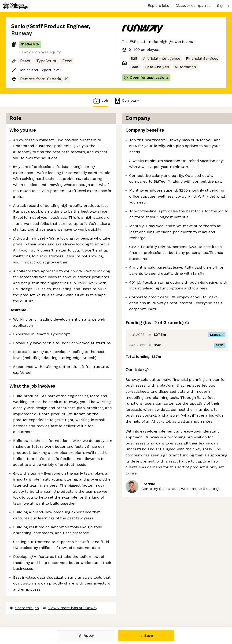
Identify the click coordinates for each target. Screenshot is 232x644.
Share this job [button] (24, 608)
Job (100, 101)
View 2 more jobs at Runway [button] (70, 608)
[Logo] (16, 6)
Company (126, 101)
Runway (22, 33)
